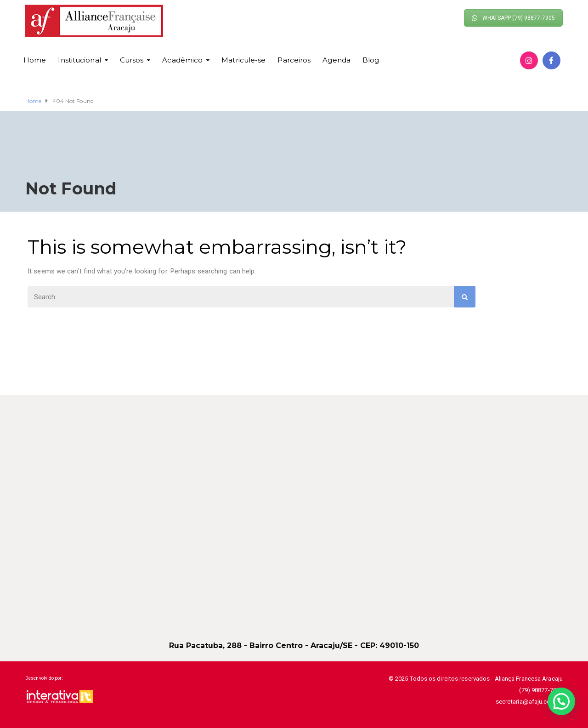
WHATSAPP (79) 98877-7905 (513, 18)
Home (35, 60)
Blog (371, 60)
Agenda (336, 60)
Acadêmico (182, 60)
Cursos (132, 60)
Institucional (79, 60)
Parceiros (294, 60)
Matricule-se (243, 60)
